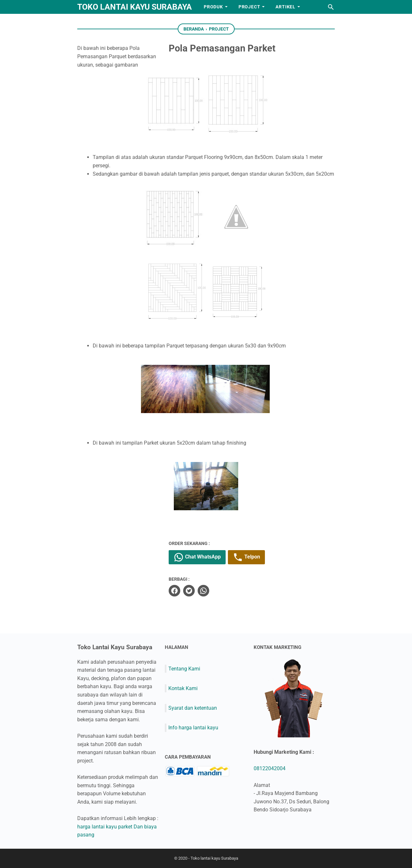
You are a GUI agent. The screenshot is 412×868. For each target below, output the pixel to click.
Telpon (255, 557)
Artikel (286, 7)
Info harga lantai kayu (193, 728)
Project (249, 7)
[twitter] (197, 591)
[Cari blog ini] (331, 7)
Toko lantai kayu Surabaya (135, 7)
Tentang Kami (184, 668)
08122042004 (270, 768)
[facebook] (183, 591)
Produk (213, 7)
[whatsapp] (212, 591)
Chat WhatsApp (206, 557)
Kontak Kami (183, 688)
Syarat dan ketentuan (193, 708)
